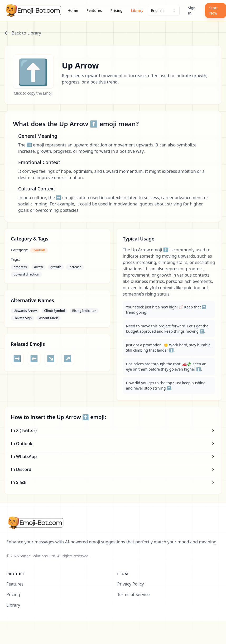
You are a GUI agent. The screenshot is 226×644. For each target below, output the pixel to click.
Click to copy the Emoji (33, 93)
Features (94, 10)
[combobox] (164, 11)
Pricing (116, 10)
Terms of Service (134, 594)
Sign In (192, 10)
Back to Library (23, 33)
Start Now (214, 10)
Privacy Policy (131, 584)
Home (73, 10)
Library (137, 10)
